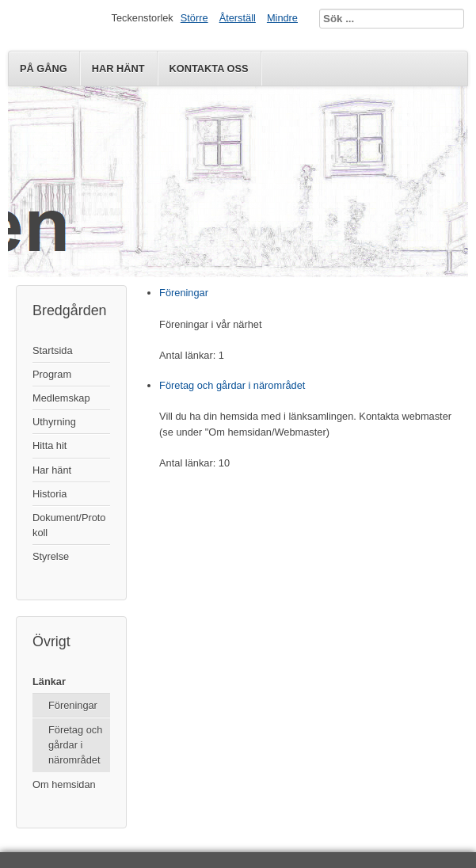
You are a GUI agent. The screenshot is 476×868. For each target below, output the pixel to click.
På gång (44, 69)
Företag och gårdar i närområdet (75, 745)
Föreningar (73, 705)
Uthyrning (54, 422)
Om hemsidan (64, 784)
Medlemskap (61, 398)
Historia (50, 494)
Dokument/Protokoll (69, 525)
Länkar (49, 681)
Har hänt (118, 69)
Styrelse (51, 556)
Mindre (282, 18)
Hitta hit (50, 445)
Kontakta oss (209, 69)
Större (194, 18)
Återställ (238, 18)
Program (52, 374)
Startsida (53, 350)
